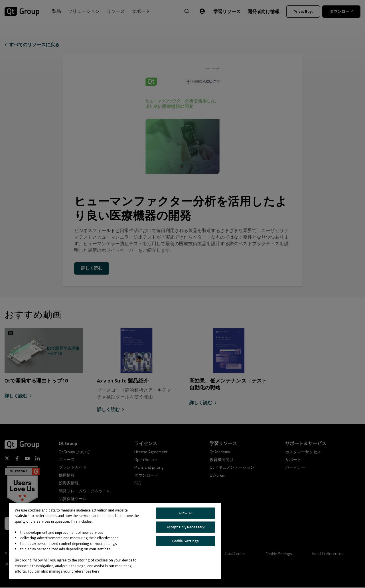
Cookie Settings (186, 541)
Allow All (185, 513)
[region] (115, 541)
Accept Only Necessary (186, 527)
